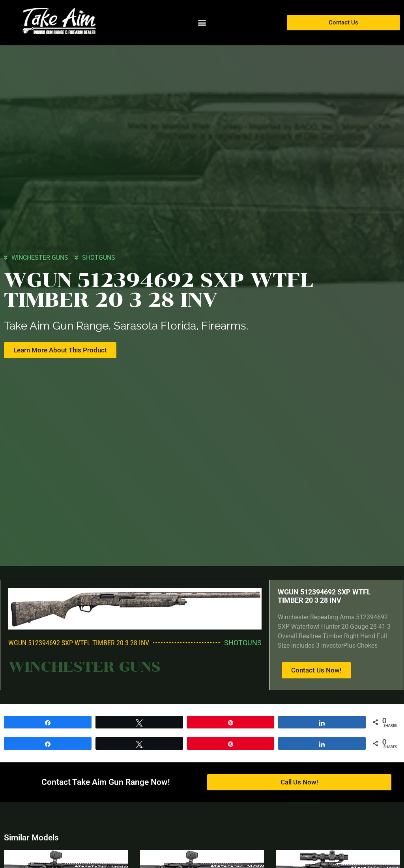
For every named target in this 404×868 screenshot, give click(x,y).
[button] (202, 23)
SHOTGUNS (99, 257)
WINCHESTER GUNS (40, 257)
